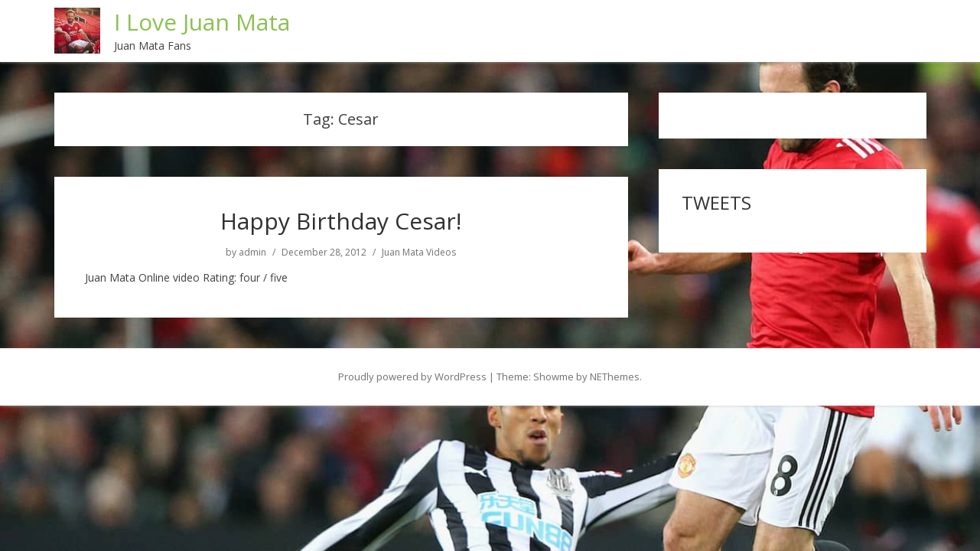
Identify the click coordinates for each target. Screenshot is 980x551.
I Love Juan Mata (203, 22)
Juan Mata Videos (419, 252)
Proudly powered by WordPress (412, 376)
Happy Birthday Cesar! (341, 220)
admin (252, 252)
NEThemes (615, 376)
